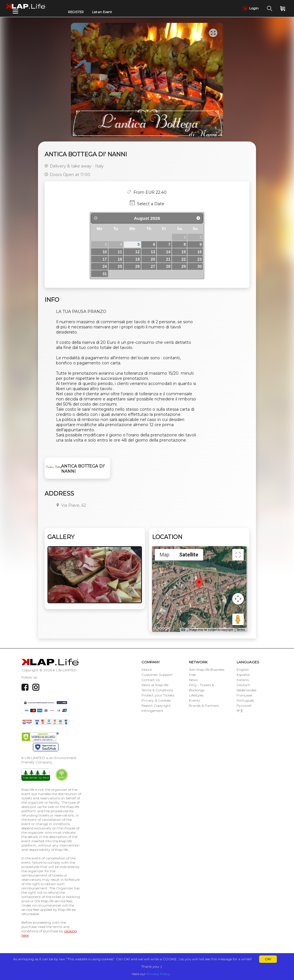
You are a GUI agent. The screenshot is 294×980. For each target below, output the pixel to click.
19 (138, 259)
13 (153, 252)
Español (243, 675)
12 (138, 252)
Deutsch (243, 685)
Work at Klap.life (155, 685)
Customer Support (157, 675)
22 (184, 259)
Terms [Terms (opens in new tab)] (241, 630)
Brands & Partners (204, 705)
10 (104, 252)
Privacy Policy (158, 974)
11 (120, 252)
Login (250, 8)
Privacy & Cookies (156, 700)
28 (168, 266)
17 (104, 259)
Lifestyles (196, 695)
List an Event (102, 12)
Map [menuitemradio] (165, 555)
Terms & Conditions (157, 690)
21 (168, 259)
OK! (268, 959)
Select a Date (151, 204)
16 (200, 252)
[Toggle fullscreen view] (238, 555)
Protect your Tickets (158, 695)
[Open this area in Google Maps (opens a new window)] (163, 628)
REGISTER (76, 12)
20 (153, 259)
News (193, 680)
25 (120, 266)
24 (104, 266)
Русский (244, 705)
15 (184, 252)
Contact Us (151, 680)
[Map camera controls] (238, 599)
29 (184, 266)
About (147, 669)
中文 (240, 711)
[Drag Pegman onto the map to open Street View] (238, 619)
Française (244, 695)
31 (104, 274)
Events (194, 700)
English (243, 669)
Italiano (243, 680)
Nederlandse (246, 690)
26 (138, 266)
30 (200, 266)
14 (168, 252)
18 (120, 259)
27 (153, 266)
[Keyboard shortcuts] (183, 630)
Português (245, 700)
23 (200, 259)
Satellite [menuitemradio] (189, 555)
